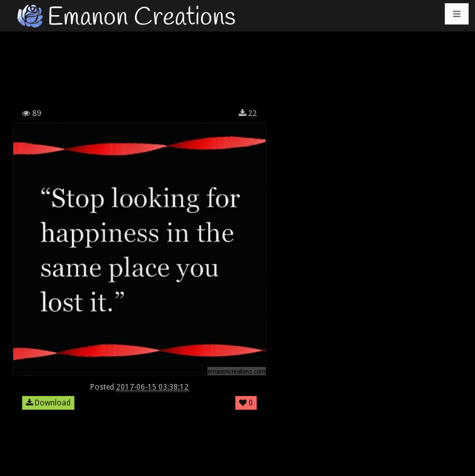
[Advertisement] (239, 66)
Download (48, 403)
